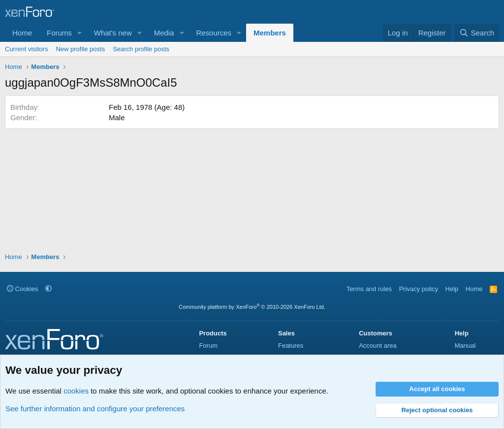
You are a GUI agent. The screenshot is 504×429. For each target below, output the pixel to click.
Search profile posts (141, 49)
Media (164, 33)
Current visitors (26, 49)
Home (22, 33)
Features (291, 346)
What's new (113, 33)
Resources (214, 33)
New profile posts (80, 49)
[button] (80, 33)
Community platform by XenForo (252, 307)
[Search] (477, 33)
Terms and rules (369, 289)
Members (270, 33)
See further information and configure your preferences (95, 409)
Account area (378, 346)
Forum (208, 346)
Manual (465, 346)
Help (452, 289)
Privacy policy (419, 289)
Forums (59, 33)
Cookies (23, 289)
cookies (76, 391)
